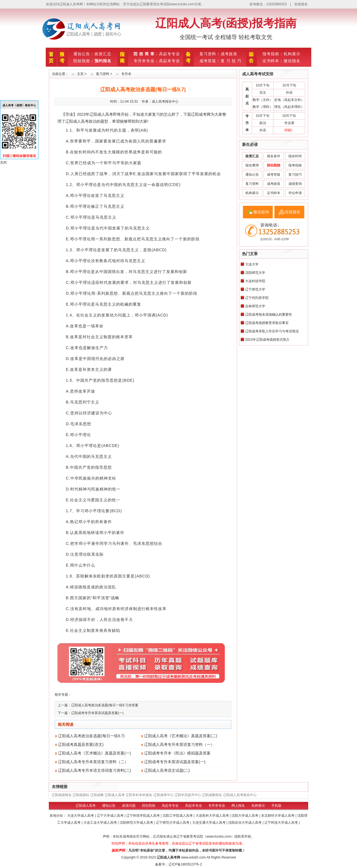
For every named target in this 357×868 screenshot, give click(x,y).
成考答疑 (208, 61)
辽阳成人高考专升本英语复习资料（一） (179, 744)
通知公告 (82, 54)
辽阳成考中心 (163, 795)
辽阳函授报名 (62, 795)
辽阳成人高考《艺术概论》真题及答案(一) (94, 753)
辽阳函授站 (81, 795)
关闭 (3, 163)
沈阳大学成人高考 (245, 816)
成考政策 (229, 54)
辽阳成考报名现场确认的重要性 (269, 315)
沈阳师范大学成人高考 (137, 823)
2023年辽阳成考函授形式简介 (267, 340)
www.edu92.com (193, 857)
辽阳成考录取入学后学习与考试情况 (272, 331)
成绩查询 (295, 184)
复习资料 (208, 54)
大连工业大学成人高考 (101, 823)
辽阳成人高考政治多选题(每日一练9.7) (91, 736)
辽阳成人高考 (115, 795)
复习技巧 (295, 175)
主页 (80, 74)
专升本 (126, 74)
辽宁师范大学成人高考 (173, 823)
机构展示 (292, 54)
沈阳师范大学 (255, 273)
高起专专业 (169, 54)
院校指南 (82, 61)
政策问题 (129, 806)
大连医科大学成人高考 (213, 816)
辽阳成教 (97, 795)
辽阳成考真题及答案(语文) (81, 744)
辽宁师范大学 (255, 289)
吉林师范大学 (255, 306)
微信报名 (292, 61)
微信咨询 (261, 212)
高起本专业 (169, 61)
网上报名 (238, 806)
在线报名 (301, 4)
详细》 (289, 130)
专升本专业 (144, 61)
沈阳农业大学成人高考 (245, 823)
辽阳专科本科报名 (139, 795)
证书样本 (271, 61)
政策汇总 (103, 54)
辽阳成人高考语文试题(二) (167, 770)
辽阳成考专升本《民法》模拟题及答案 (177, 753)
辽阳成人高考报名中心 (240, 795)
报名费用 (252, 165)
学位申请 (295, 193)
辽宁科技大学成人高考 (282, 823)
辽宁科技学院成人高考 (143, 816)
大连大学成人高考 (81, 816)
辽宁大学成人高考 (111, 816)
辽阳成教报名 (212, 795)
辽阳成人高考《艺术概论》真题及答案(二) (181, 736)
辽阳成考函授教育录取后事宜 (267, 323)
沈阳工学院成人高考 (178, 816)
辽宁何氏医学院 (257, 298)
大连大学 (252, 264)
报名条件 (274, 156)
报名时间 (295, 156)
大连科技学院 (255, 281)
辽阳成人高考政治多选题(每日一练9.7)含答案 (105, 705)
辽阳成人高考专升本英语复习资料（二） (93, 762)
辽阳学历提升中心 (188, 795)
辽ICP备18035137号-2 (185, 864)
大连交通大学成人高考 (209, 823)
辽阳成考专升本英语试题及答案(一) (97, 713)
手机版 (276, 806)
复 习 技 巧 (231, 61)
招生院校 (149, 806)
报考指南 (271, 54)
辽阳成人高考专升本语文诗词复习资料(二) (94, 770)
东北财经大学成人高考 (278, 816)
